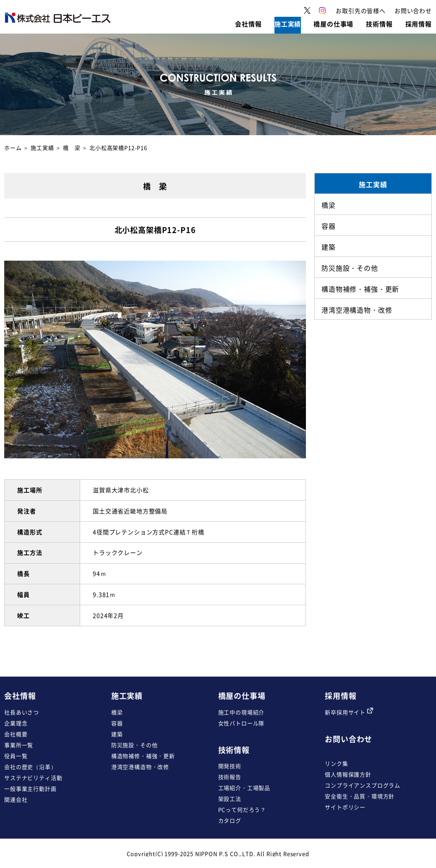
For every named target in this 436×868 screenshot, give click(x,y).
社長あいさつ (22, 712)
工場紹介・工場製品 (244, 788)
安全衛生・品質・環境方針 (360, 796)
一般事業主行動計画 (30, 788)
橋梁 (117, 712)
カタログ (230, 820)
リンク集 (336, 763)
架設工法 (230, 799)
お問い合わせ (349, 739)
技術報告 (230, 777)
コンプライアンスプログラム (363, 785)
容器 (117, 723)
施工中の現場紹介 (241, 712)
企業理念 (16, 723)
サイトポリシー (345, 807)
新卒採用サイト (349, 712)
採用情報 (341, 696)
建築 (117, 734)
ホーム (13, 148)
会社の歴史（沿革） (30, 767)
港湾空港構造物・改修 (140, 767)
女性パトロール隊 (241, 723)
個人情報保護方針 (348, 774)
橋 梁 (72, 148)
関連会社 (16, 799)
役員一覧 (16, 756)
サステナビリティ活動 (33, 778)
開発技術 (230, 766)
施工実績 (42, 148)
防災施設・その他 (134, 745)
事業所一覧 (19, 745)
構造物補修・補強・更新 (143, 756)
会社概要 (16, 734)
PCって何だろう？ (242, 809)
